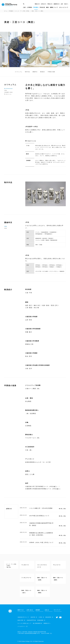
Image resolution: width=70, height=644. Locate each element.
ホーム (6, 11)
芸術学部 (33, 617)
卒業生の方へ (50, 4)
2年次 (6, 228)
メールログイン (22, 626)
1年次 (6, 90)
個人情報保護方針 (38, 623)
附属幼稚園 (40, 620)
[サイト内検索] (24, 4)
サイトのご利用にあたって (24, 623)
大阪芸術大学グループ (23, 617)
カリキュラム (19, 72)
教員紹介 (43, 72)
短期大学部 (20, 620)
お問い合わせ (30, 610)
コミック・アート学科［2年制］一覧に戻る (11, 566)
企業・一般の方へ (65, 4)
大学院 (40, 617)
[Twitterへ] (57, 617)
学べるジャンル (8, 94)
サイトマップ (57, 610)
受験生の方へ (38, 4)
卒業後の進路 (51, 72)
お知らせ (47, 610)
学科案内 (11, 11)
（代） (47, 633)
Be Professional (8, 89)
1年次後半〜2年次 (8, 92)
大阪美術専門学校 (31, 620)
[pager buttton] (29, 63)
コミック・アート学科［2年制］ (22, 11)
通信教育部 (48, 617)
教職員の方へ (47, 623)
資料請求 (38, 610)
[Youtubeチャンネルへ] (60, 617)
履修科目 (35, 72)
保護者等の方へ (57, 4)
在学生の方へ (44, 4)
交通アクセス (21, 610)
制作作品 (27, 72)
